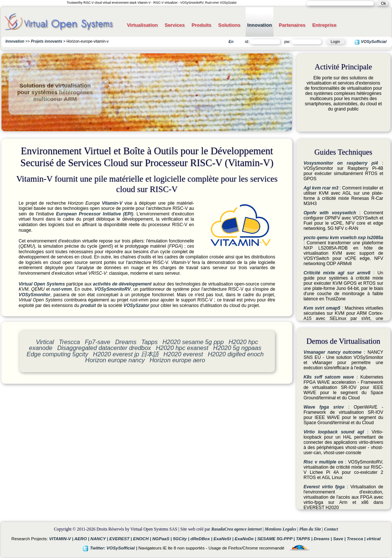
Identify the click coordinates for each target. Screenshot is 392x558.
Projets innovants (46, 41)
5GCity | (182, 539)
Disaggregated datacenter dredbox (104, 348)
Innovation (260, 25)
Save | (340, 539)
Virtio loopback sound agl (334, 432)
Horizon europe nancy (115, 360)
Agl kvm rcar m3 (321, 188)
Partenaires (292, 25)
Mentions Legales (280, 529)
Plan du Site (310, 529)
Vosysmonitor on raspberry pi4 (341, 163)
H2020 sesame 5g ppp (193, 342)
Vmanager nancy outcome (333, 352)
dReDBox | (202, 539)
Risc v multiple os (323, 462)
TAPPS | (305, 539)
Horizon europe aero (177, 360)
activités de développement (122, 284)
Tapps (149, 342)
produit (88, 306)
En (231, 42)
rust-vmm (62, 289)
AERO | (82, 539)
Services (175, 25)
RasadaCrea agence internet (236, 529)
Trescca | (357, 539)
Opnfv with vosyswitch (330, 213)
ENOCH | (143, 539)
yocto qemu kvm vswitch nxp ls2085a (343, 238)
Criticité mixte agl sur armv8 (337, 273)
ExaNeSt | (224, 539)
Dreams (126, 342)
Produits (201, 25)
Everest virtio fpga (324, 487)
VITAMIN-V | (62, 539)
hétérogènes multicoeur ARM (63, 95)
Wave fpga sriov (324, 407)
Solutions (229, 25)
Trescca (69, 342)
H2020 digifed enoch (236, 354)
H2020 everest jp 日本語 (126, 354)
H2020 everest (183, 354)
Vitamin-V (112, 203)
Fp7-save (98, 342)
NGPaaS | (163, 539)
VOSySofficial (370, 42)
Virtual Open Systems (42, 284)
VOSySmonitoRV (112, 289)
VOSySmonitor (34, 295)
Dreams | (323, 539)
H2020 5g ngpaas (237, 348)
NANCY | (100, 539)
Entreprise (324, 25)
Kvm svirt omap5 (322, 308)
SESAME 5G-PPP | (277, 539)
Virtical (45, 342)
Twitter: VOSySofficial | (110, 548)
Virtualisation (142, 25)
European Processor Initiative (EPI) (94, 214)
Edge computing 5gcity (57, 354)
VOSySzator (136, 306)
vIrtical (374, 539)
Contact (331, 529)
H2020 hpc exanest (182, 348)
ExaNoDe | (246, 539)
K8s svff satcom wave (329, 377)
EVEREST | (121, 539)
